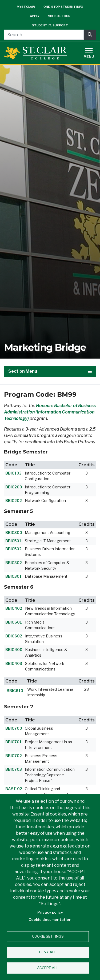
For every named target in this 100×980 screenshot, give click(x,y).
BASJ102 (14, 789)
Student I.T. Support (50, 25)
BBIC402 (14, 608)
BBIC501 (13, 541)
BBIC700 (14, 728)
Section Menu (50, 371)
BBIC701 (13, 742)
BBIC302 (14, 563)
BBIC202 (14, 501)
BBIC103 (13, 473)
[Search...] (44, 35)
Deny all (48, 952)
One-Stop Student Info (63, 7)
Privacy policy (50, 912)
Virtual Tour (59, 16)
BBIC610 (15, 691)
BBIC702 (14, 756)
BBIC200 (14, 487)
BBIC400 (14, 650)
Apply (35, 16)
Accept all (48, 968)
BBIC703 (14, 769)
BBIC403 (14, 663)
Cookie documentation (50, 919)
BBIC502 (13, 549)
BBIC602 (14, 636)
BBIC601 (14, 622)
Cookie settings (48, 936)
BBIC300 (14, 533)
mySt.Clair (26, 7)
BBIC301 (13, 576)
